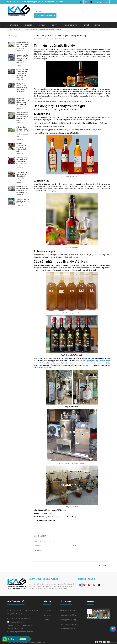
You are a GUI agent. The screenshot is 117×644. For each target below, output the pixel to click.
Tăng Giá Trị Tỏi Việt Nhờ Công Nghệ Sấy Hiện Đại (23, 201)
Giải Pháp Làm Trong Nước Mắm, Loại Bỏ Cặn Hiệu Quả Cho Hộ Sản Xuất (22, 147)
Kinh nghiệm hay (72, 25)
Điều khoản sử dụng (67, 611)
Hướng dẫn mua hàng (68, 620)
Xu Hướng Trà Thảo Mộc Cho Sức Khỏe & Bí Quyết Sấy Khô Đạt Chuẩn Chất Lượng (22, 162)
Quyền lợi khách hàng (68, 615)
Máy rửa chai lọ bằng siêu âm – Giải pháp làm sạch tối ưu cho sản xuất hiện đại (23, 102)
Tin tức (56, 25)
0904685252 (25, 619)
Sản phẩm (47, 615)
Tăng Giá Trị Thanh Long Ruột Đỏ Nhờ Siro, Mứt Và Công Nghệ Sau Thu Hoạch (22, 117)
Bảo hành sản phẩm (68, 629)
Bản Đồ (86, 25)
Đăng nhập (98, 2)
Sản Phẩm (42, 25)
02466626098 (15, 619)
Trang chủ (47, 611)
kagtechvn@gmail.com (32, 2)
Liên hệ (97, 25)
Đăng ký (106, 2)
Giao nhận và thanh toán (69, 624)
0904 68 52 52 (57, 2)
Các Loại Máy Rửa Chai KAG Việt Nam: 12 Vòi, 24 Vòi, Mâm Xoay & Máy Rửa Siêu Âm (23, 59)
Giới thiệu (29, 25)
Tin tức (46, 620)
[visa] (102, 642)
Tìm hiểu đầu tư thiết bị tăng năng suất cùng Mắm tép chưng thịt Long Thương (23, 176)
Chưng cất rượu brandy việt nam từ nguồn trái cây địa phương (60, 36)
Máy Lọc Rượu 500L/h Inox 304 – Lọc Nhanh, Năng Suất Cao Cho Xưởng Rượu (22, 88)
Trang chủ (15, 25)
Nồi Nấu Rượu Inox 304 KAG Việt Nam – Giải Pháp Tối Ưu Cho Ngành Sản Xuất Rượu (22, 73)
